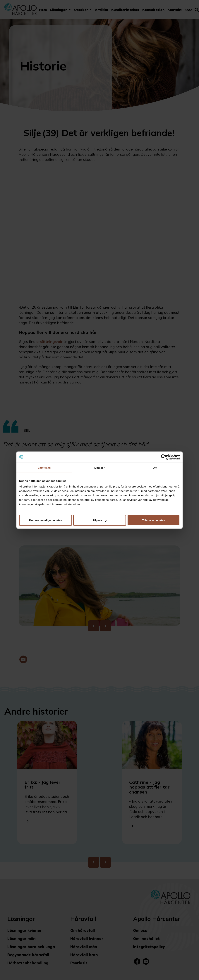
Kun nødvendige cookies (46, 520)
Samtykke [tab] (44, 467)
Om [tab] (155, 467)
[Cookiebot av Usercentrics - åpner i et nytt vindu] (164, 457)
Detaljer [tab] (99, 467)
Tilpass (100, 520)
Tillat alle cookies (154, 520)
